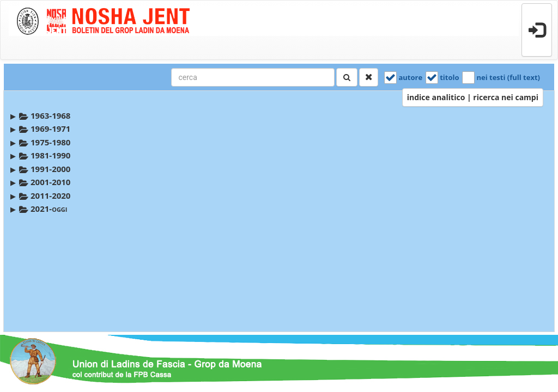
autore (410, 77)
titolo (449, 77)
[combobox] (253, 77)
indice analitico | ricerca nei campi (473, 97)
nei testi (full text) (508, 77)
